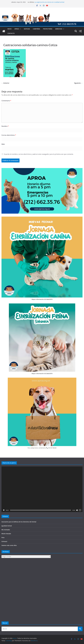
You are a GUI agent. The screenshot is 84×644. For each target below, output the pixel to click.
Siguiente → (78, 83)
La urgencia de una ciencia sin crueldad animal (49, 2)
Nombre (5, 126)
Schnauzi (4, 541)
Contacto (11, 33)
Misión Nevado (6, 534)
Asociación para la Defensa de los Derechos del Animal (19, 522)
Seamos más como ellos (9, 545)
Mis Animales (6, 530)
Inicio (9, 29)
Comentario (6, 101)
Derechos (59, 29)
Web (3, 144)
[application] (42, 489)
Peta (3, 538)
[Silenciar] (77, 510)
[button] (20, 29)
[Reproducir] (4, 510)
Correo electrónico (9, 135)
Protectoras (48, 29)
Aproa (17, 29)
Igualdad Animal (7, 526)
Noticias (27, 29)
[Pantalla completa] (80, 510)
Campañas (36, 29)
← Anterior (5, 83)
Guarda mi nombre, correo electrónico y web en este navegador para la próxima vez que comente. (39, 154)
